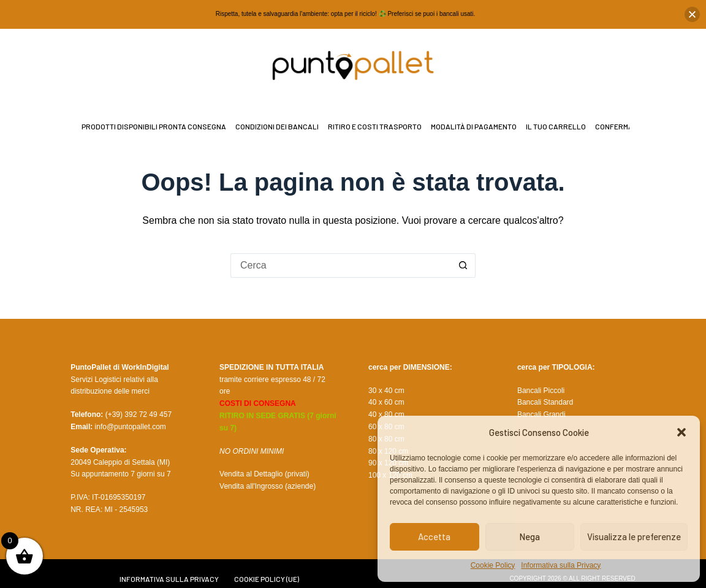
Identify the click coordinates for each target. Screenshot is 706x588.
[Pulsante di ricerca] (463, 265)
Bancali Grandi (541, 414)
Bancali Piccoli (541, 391)
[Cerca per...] (341, 265)
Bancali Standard (545, 402)
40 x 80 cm (386, 414)
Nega (529, 536)
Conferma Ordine (628, 126)
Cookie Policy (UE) (267, 579)
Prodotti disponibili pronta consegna (154, 126)
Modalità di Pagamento (474, 126)
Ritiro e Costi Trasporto (375, 126)
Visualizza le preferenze (634, 536)
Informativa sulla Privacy (561, 565)
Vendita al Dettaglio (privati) (264, 474)
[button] (681, 432)
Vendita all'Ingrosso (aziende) (268, 486)
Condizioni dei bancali (277, 126)
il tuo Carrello (556, 126)
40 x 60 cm (386, 402)
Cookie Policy (493, 565)
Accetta (434, 536)
